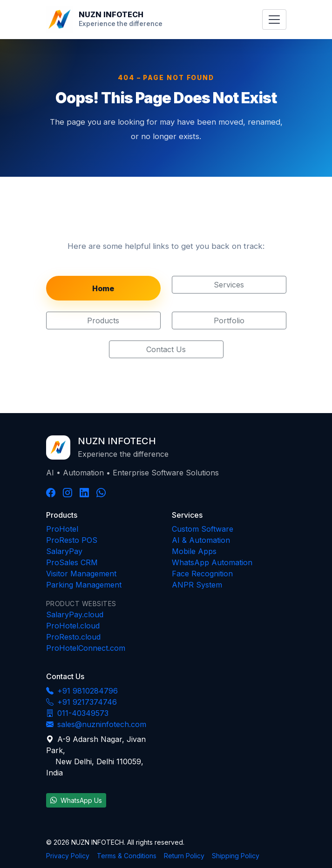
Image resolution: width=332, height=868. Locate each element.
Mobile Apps (194, 551)
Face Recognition (202, 574)
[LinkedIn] (84, 493)
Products (103, 320)
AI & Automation (201, 540)
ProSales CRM (72, 562)
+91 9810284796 (82, 691)
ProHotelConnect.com (86, 648)
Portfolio (229, 320)
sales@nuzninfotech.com (96, 724)
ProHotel (62, 529)
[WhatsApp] (101, 493)
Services (229, 285)
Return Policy (184, 856)
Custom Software (203, 529)
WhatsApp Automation (212, 562)
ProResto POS (72, 540)
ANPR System (197, 585)
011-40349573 (77, 713)
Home (103, 288)
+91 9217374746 (81, 702)
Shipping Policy (236, 856)
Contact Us (166, 349)
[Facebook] (51, 493)
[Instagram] (68, 493)
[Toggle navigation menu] (274, 20)
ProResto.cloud (73, 637)
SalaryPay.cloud (75, 614)
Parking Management (84, 585)
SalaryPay (64, 551)
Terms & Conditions (127, 856)
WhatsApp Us (76, 800)
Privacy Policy (68, 856)
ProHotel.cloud (73, 626)
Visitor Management (81, 574)
